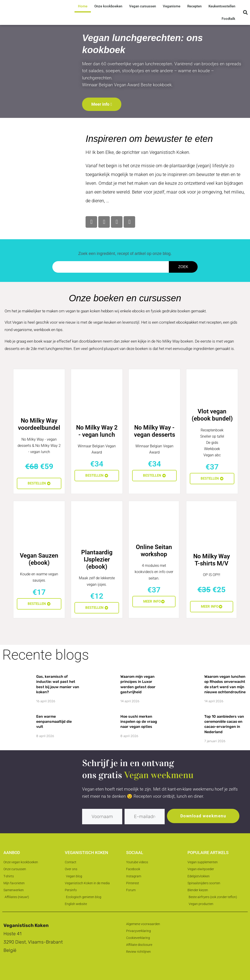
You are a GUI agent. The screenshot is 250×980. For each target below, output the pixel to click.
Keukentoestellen (222, 6)
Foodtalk (228, 19)
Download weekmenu (203, 816)
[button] (245, 12)
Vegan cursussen (143, 6)
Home (83, 6)
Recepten (194, 6)
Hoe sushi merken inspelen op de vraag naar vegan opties (139, 722)
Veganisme (172, 6)
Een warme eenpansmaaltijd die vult (54, 722)
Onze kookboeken (108, 6)
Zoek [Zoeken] (183, 267)
